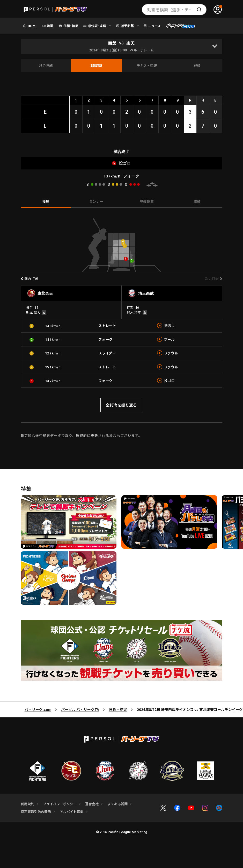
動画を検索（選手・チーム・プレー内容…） (177, 10)
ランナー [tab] (96, 201)
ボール (169, 339)
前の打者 (31, 279)
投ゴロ (169, 381)
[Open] (215, 46)
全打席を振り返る (121, 405)
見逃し (169, 326)
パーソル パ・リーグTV (80, 709)
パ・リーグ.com (38, 709)
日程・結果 (118, 709)
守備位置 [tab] (147, 201)
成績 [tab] (197, 201)
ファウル (171, 353)
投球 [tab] (46, 201)
